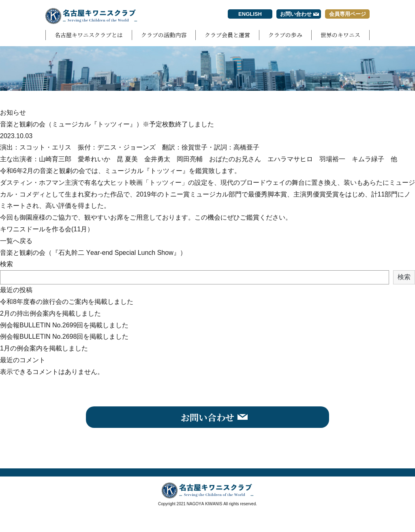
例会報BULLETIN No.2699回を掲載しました (64, 325)
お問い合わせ (296, 14)
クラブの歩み (285, 35)
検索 (6, 264)
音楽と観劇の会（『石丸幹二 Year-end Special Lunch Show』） (93, 253)
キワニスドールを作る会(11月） (47, 229)
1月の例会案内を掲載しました (44, 348)
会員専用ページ (348, 14)
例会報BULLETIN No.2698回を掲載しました (64, 337)
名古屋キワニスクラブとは (89, 35)
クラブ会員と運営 (227, 35)
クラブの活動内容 (164, 35)
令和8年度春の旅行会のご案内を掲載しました (67, 302)
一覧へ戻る (16, 241)
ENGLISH (250, 14)
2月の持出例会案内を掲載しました (50, 313)
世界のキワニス (340, 35)
